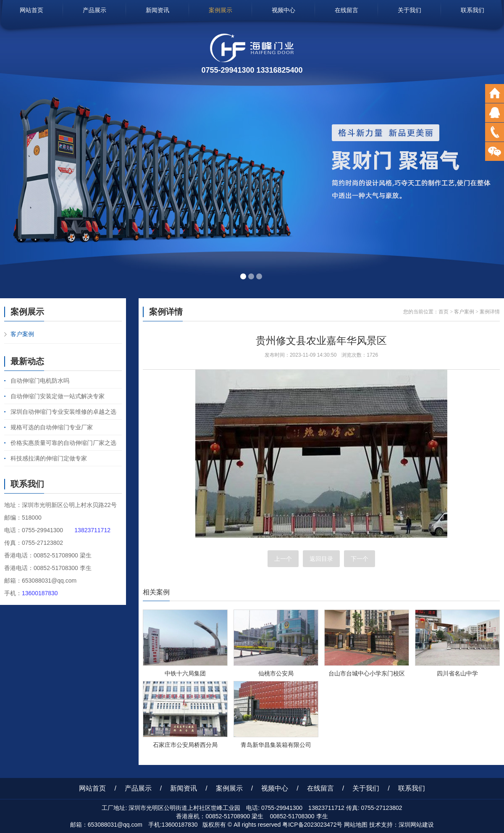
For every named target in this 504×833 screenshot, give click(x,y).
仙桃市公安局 (276, 673)
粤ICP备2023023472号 (312, 825)
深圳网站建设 (416, 825)
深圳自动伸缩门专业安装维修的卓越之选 (63, 412)
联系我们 (472, 10)
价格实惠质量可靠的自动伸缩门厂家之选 (63, 443)
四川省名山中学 (457, 673)
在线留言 (346, 10)
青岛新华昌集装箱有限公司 (276, 745)
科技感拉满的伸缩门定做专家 (49, 458)
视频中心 (283, 10)
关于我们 (409, 10)
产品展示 (94, 10)
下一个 (360, 559)
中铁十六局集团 (185, 673)
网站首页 (31, 10)
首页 (444, 312)
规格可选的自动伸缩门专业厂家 (52, 427)
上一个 (283, 559)
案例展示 (220, 10)
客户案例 (22, 334)
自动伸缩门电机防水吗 (40, 381)
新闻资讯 (157, 10)
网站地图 (356, 825)
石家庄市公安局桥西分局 (185, 745)
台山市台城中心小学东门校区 (367, 673)
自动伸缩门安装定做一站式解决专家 (58, 396)
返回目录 (321, 559)
